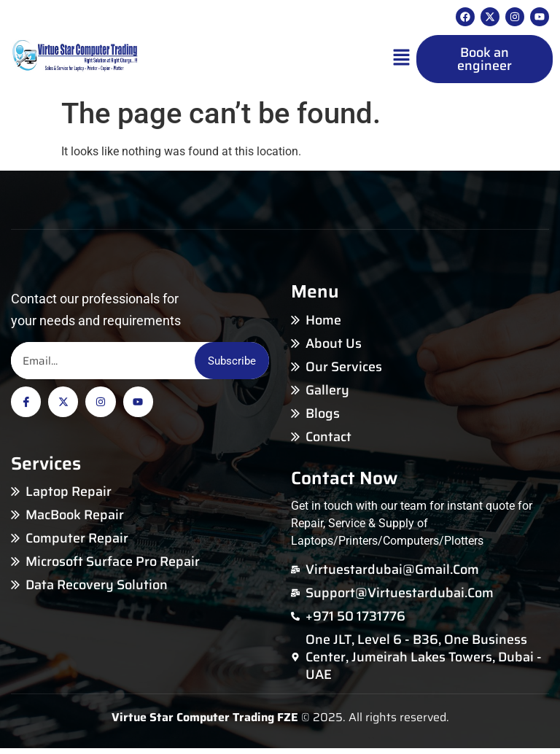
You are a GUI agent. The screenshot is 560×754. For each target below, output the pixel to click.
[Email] (96, 363)
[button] (402, 60)
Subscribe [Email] (225, 363)
